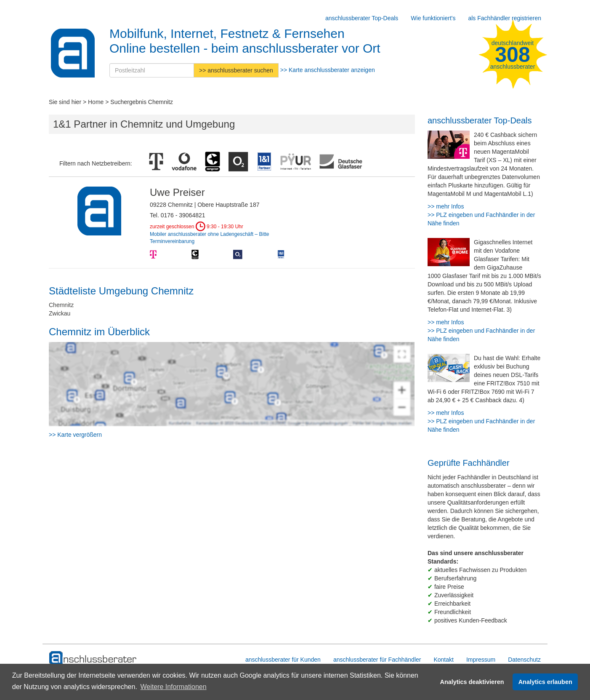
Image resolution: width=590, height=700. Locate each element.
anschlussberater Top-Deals (362, 18)
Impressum (481, 660)
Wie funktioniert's (433, 18)
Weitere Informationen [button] (173, 687)
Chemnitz (61, 305)
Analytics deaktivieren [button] (472, 682)
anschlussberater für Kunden (283, 660)
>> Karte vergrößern (75, 435)
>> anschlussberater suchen (236, 70)
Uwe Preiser (177, 192)
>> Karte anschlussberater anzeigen (328, 70)
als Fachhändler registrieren (505, 18)
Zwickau (60, 313)
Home (96, 102)
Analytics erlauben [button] (545, 682)
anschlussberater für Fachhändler (377, 660)
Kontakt (443, 660)
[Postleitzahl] (152, 70)
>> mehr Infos (446, 206)
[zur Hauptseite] (93, 658)
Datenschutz (524, 660)
